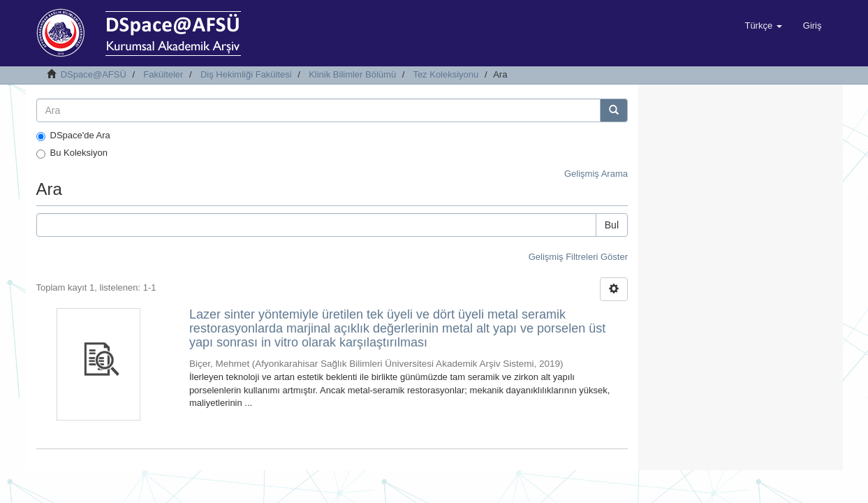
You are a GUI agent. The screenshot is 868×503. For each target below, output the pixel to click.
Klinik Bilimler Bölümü (352, 74)
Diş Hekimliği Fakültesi (246, 74)
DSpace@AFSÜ (94, 74)
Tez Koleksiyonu (446, 74)
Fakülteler (163, 74)
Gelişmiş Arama (596, 174)
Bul (612, 225)
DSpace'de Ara (73, 136)
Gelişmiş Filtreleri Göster (578, 257)
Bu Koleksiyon (72, 153)
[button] (763, 26)
